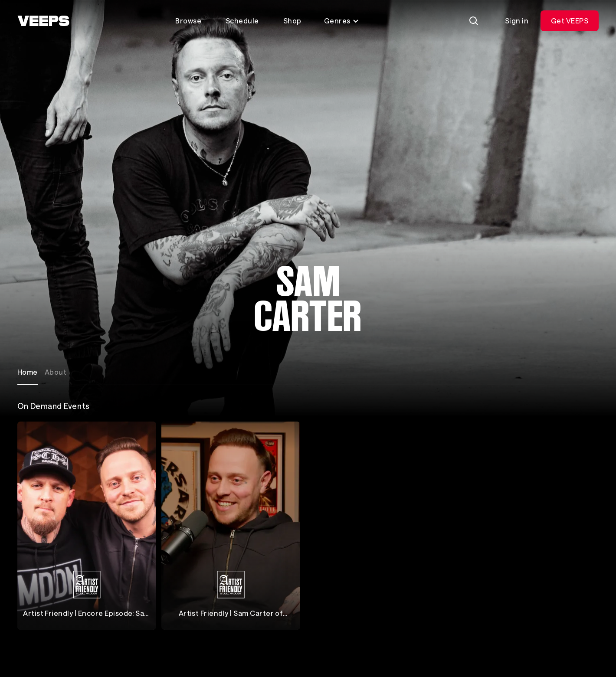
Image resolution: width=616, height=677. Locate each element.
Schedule (242, 21)
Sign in (517, 21)
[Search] (474, 21)
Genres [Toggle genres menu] (342, 21)
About (56, 372)
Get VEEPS (570, 21)
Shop (292, 21)
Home (28, 372)
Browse (188, 21)
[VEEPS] (43, 21)
